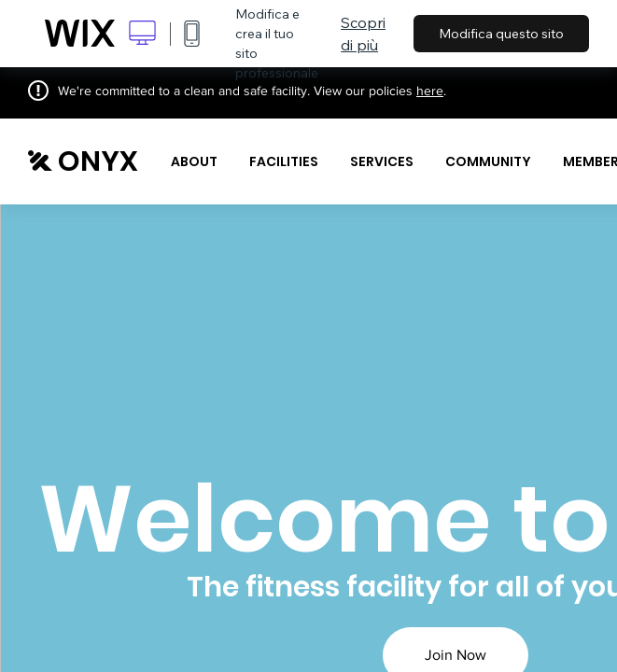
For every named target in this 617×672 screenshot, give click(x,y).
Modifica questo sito (501, 34)
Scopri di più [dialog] (363, 34)
